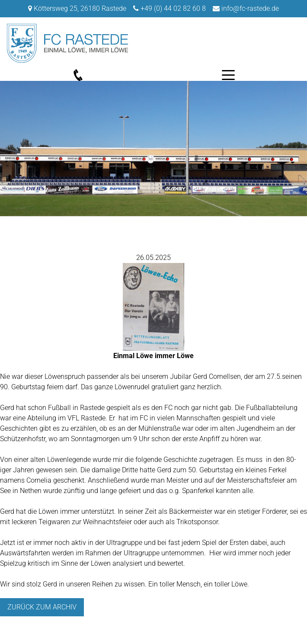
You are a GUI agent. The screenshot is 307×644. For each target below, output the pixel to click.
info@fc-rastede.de (250, 8)
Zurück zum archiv (42, 607)
